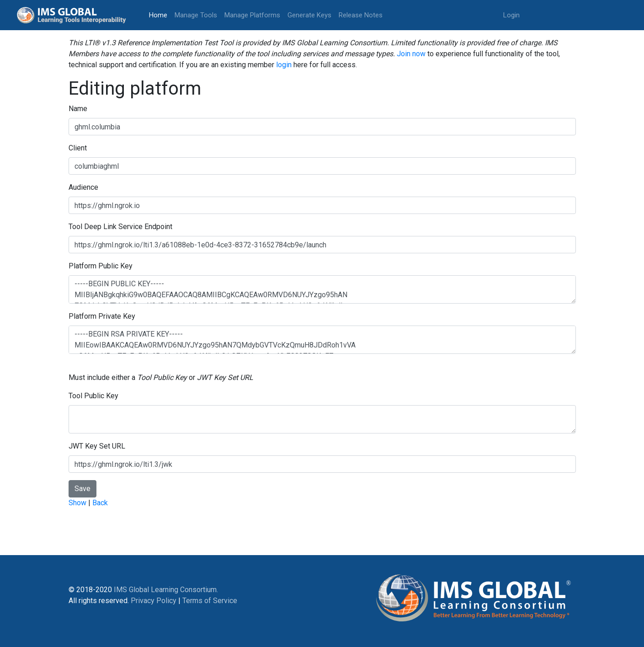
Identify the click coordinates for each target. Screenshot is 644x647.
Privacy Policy (154, 601)
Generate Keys (309, 15)
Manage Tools (196, 15)
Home (160, 14)
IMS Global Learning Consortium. (166, 590)
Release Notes (361, 15)
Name (78, 109)
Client (78, 148)
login (284, 65)
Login (511, 15)
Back (100, 503)
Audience (83, 187)
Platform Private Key (102, 316)
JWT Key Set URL (97, 446)
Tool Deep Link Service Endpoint (120, 227)
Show (77, 503)
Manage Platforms (252, 15)
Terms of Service (210, 601)
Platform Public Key (101, 266)
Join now (411, 54)
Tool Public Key (93, 396)
